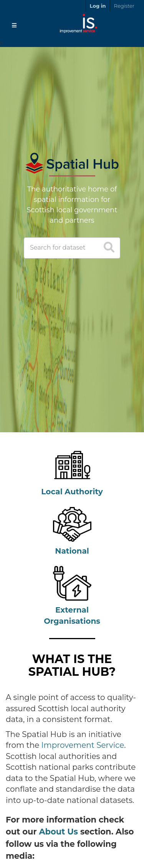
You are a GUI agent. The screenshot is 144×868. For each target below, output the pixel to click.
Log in (98, 6)
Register (124, 6)
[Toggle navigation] (14, 25)
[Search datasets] (72, 248)
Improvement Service (83, 745)
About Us (58, 832)
